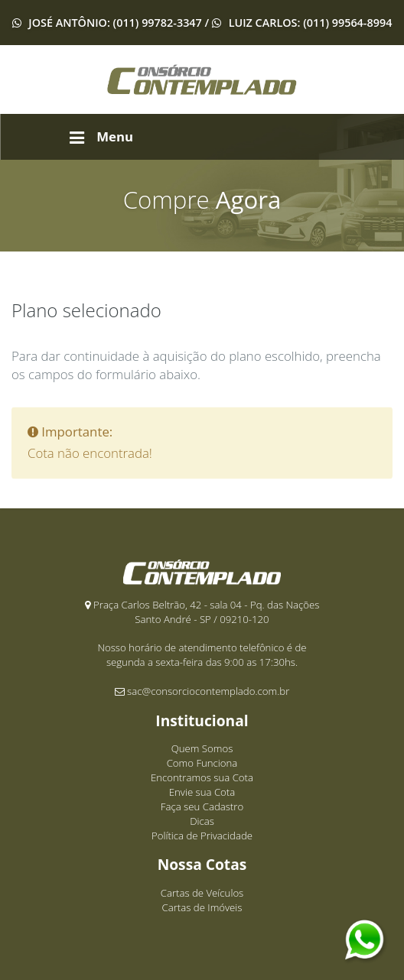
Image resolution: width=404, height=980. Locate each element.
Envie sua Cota (202, 792)
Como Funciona (202, 763)
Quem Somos (202, 748)
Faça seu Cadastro (202, 806)
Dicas (202, 821)
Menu (101, 136)
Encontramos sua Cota (202, 777)
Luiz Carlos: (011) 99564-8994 (309, 23)
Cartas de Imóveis (202, 907)
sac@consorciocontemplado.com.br (208, 691)
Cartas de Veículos (202, 893)
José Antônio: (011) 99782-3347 (115, 23)
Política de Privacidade (202, 836)
